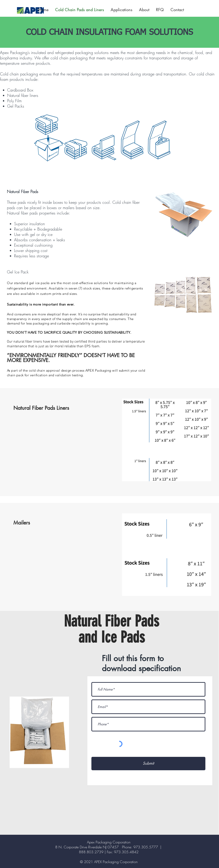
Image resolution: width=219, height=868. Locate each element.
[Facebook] (195, 10)
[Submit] (148, 764)
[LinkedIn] (207, 10)
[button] (121, 10)
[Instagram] (201, 10)
